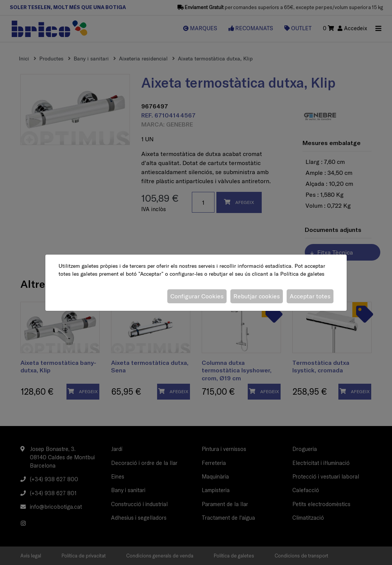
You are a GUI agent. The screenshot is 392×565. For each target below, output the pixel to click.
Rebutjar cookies (257, 296)
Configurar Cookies (197, 296)
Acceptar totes (310, 296)
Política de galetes (302, 274)
